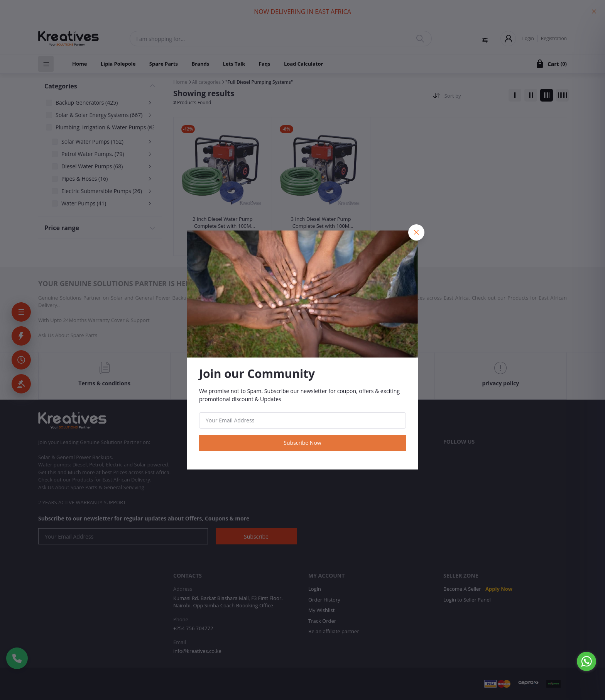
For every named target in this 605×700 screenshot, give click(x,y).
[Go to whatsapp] (586, 661)
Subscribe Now (302, 443)
